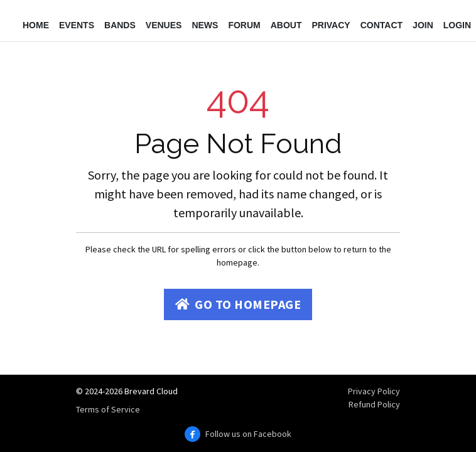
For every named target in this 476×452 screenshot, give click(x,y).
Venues (164, 25)
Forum (244, 25)
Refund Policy (374, 404)
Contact (381, 25)
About (286, 25)
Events (77, 25)
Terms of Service (108, 409)
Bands (120, 25)
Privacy (331, 25)
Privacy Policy (374, 391)
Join (423, 25)
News (205, 25)
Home (36, 25)
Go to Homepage (238, 304)
